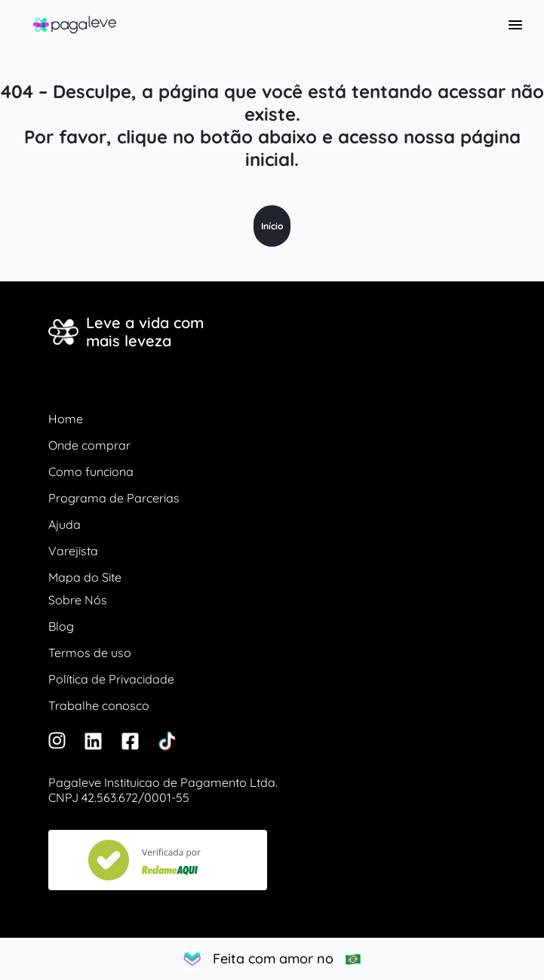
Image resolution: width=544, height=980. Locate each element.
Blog (61, 626)
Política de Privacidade (111, 679)
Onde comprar (89, 445)
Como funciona (91, 472)
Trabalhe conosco (99, 705)
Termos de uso (90, 653)
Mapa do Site (85, 577)
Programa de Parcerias (114, 498)
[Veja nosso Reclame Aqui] (158, 860)
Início (272, 226)
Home (66, 419)
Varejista (73, 551)
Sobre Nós (78, 600)
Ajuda (65, 524)
